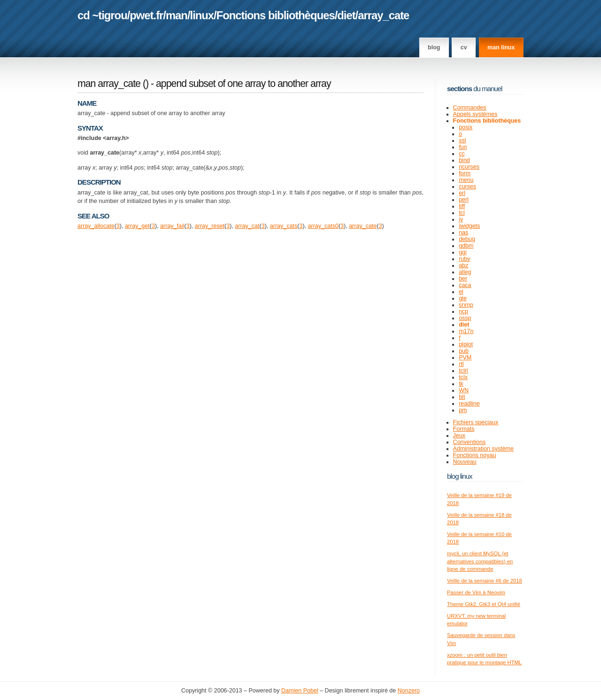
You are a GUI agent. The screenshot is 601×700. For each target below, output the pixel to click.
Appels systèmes (475, 114)
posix (466, 127)
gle (463, 298)
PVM (465, 358)
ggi (463, 252)
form (465, 173)
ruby (464, 259)
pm (463, 410)
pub (464, 351)
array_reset (210, 226)
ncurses (469, 167)
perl (464, 200)
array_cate (383, 15)
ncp (463, 311)
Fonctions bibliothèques (276, 15)
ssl (462, 140)
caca (465, 285)
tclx (463, 377)
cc (462, 154)
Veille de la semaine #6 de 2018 (485, 581)
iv (461, 219)
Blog (434, 47)
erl (462, 193)
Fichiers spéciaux (476, 422)
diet (346, 15)
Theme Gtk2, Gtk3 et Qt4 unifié (484, 604)
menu (466, 180)
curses (467, 187)
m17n (466, 331)
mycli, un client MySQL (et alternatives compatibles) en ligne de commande (480, 561)
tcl (462, 213)
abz (463, 265)
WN (464, 390)
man (177, 15)
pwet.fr (146, 15)
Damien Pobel (300, 691)
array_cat (247, 226)
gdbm (466, 246)
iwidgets (469, 226)
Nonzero (409, 691)
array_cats (284, 226)
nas (463, 233)
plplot (466, 344)
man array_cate (109, 84)
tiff (462, 206)
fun (463, 147)
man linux (501, 47)
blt (462, 397)
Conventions (470, 442)
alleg (465, 272)
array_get (137, 226)
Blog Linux (460, 476)
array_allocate (96, 226)
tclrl (463, 371)
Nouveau (465, 462)
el (461, 292)
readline (469, 404)
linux (202, 15)
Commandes (470, 108)
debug (467, 239)
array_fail (172, 226)
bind (464, 160)
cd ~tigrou (102, 15)
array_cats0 (323, 226)
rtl (461, 364)
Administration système (483, 449)
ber (463, 279)
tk (461, 384)
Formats (464, 429)
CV (464, 47)
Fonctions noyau (475, 455)
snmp (466, 305)
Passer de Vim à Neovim (476, 592)
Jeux (459, 436)
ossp (465, 318)
